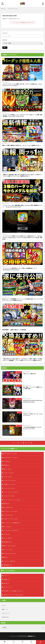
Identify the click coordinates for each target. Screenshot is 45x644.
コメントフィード (6, 613)
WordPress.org (5, 617)
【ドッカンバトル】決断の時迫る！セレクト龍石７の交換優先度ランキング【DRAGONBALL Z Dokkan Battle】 (20, 269)
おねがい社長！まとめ (8, 507)
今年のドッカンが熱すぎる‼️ (30, 374)
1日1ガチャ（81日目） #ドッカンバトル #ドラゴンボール (33, 415)
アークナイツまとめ (7, 477)
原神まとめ (6, 557)
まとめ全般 (19, 372)
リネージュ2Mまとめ (8, 538)
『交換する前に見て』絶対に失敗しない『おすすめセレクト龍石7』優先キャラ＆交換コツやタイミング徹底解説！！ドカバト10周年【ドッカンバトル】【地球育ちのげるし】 (22, 360)
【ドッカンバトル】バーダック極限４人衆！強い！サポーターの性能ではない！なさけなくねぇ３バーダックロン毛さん (22, 85)
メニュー (22, 642)
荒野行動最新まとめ (7, 565)
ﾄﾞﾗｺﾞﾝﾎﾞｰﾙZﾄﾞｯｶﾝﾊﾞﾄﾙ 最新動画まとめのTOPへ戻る (22, 22)
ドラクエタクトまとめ (8, 515)
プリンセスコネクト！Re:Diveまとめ (11, 530)
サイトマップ (6, 576)
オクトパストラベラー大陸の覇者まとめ (12, 523)
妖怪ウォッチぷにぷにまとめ (9, 546)
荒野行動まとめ (6, 465)
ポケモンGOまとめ (7, 527)
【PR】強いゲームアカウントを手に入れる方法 (13, 595)
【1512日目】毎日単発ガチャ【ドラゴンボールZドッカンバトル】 (32, 428)
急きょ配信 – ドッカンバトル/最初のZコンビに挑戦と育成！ (33, 388)
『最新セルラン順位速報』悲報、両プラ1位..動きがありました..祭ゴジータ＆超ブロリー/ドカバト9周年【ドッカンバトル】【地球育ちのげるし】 (22, 175)
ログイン (4, 606)
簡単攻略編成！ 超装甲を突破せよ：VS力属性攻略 (14, 330)
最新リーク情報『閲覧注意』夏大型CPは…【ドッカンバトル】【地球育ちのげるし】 (22, 145)
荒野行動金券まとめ (7, 542)
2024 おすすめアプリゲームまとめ (10, 458)
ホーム (4, 642)
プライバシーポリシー (8, 587)
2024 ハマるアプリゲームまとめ (10, 454)
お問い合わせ (6, 583)
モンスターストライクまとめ (9, 481)
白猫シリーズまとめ (7, 469)
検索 (4, 47)
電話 (32, 642)
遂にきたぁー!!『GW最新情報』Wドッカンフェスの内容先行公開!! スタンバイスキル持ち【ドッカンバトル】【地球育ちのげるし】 (22, 300)
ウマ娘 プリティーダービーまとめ (10, 519)
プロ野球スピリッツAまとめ (9, 484)
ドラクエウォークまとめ (8, 473)
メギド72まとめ (7, 534)
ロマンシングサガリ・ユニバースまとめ (12, 500)
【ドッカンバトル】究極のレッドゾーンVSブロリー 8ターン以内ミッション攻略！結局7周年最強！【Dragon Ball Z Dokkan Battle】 (22, 115)
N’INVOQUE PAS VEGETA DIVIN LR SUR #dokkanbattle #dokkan (33, 401)
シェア (13, 642)
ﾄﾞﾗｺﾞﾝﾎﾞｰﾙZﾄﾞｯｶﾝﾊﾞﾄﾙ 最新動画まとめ (26, 636)
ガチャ (20, 412)
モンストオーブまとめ (8, 550)
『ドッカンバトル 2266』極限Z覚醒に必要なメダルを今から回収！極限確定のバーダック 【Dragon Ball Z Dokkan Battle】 (22, 206)
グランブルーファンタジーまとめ (10, 511)
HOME (4, 9)
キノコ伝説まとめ (7, 461)
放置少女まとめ (6, 504)
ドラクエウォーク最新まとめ (9, 561)
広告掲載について (7, 579)
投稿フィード (5, 609)
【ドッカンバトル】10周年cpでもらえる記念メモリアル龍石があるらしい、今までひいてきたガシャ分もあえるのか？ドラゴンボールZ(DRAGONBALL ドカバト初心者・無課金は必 (22, 238)
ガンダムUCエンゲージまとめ (9, 553)
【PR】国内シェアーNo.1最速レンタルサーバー (13, 591)
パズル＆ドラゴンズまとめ (9, 488)
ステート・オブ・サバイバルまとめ (11, 492)
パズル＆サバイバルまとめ (9, 496)
